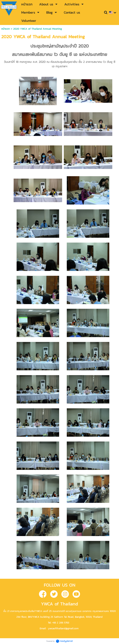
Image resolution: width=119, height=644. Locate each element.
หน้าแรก (6, 29)
